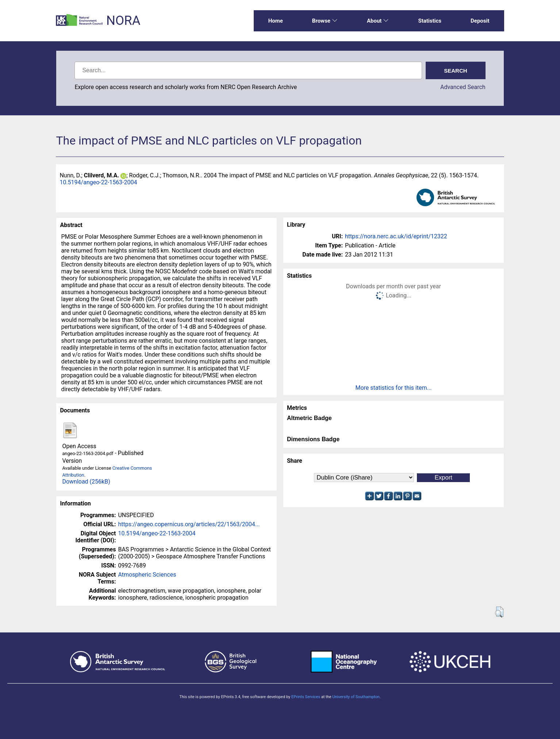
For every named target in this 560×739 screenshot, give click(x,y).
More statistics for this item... (393, 388)
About (378, 21)
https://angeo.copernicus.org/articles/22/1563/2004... (189, 524)
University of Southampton (356, 697)
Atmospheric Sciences (147, 575)
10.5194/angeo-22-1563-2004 (98, 182)
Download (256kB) (86, 482)
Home (276, 21)
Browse (325, 21)
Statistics (430, 21)
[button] (499, 612)
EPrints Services (306, 697)
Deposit (480, 21)
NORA (123, 21)
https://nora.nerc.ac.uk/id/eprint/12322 (396, 236)
